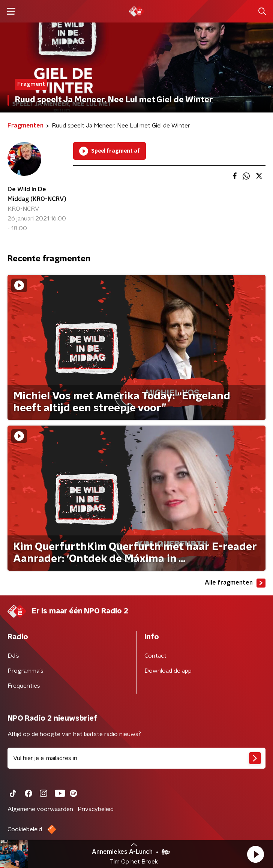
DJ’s (13, 656)
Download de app (168, 671)
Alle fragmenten (235, 583)
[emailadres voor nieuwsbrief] (136, 758)
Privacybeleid (96, 809)
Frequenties (24, 686)
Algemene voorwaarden (40, 809)
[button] (255, 854)
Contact (155, 656)
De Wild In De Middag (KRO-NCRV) (37, 194)
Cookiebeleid (25, 829)
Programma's (25, 671)
